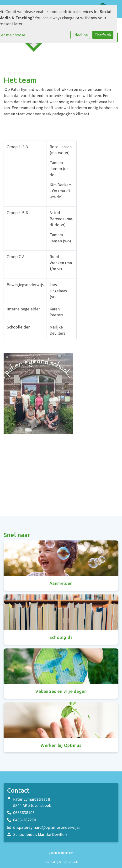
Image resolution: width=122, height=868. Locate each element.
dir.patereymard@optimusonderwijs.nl (48, 827)
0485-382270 (25, 820)
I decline (80, 35)
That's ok (103, 35)
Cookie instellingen (61, 853)
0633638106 (24, 812)
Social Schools (69, 862)
